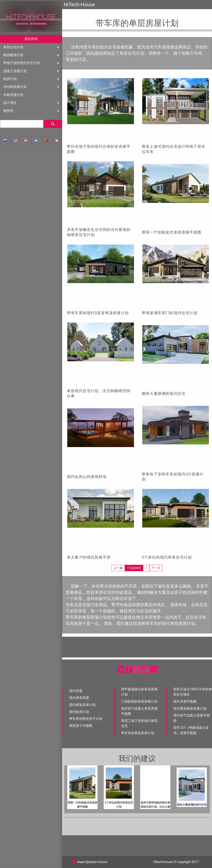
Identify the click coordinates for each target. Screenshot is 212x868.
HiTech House (31, 17)
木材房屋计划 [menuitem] (13, 95)
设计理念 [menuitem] (10, 103)
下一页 (156, 568)
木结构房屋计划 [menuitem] (15, 87)
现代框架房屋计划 (82, 705)
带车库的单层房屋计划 (138, 733)
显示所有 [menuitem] (31, 39)
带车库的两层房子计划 (86, 719)
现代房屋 (76, 691)
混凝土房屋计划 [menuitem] (15, 71)
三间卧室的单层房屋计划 (139, 701)
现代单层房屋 (79, 698)
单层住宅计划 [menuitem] (13, 47)
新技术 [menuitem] (8, 111)
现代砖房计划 (79, 712)
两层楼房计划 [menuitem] (13, 55)
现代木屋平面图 (185, 701)
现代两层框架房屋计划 (190, 709)
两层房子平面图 (81, 726)
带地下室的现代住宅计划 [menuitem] (22, 63)
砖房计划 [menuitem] (10, 79)
